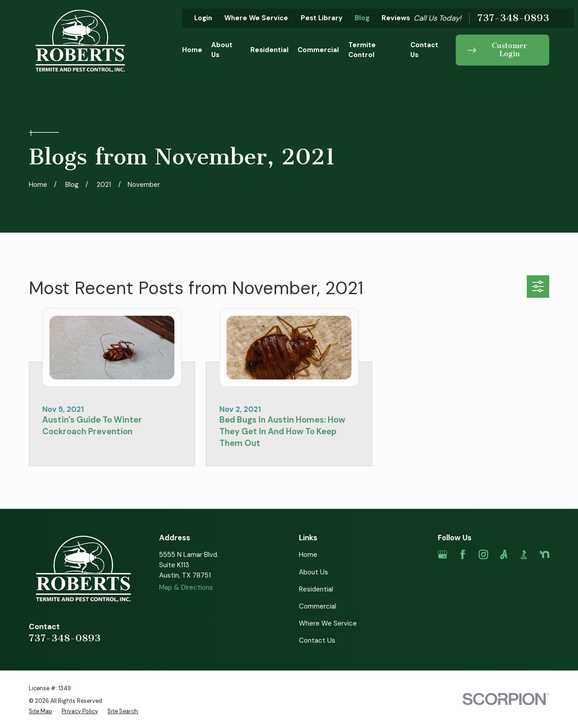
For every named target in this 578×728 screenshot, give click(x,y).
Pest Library (322, 18)
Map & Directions (186, 587)
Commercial (318, 606)
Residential (316, 589)
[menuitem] (40, 712)
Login (203, 18)
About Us (313, 572)
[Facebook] (463, 554)
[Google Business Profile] (442, 554)
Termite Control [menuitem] (362, 50)
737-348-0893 (513, 18)
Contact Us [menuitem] (424, 50)
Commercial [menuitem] (318, 50)
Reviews (396, 18)
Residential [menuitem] (269, 50)
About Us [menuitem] (222, 50)
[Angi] (504, 554)
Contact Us (317, 640)
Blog (362, 18)
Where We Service (256, 18)
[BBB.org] (524, 554)
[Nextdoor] (545, 554)
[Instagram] (483, 554)
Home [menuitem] (192, 50)
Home (308, 555)
